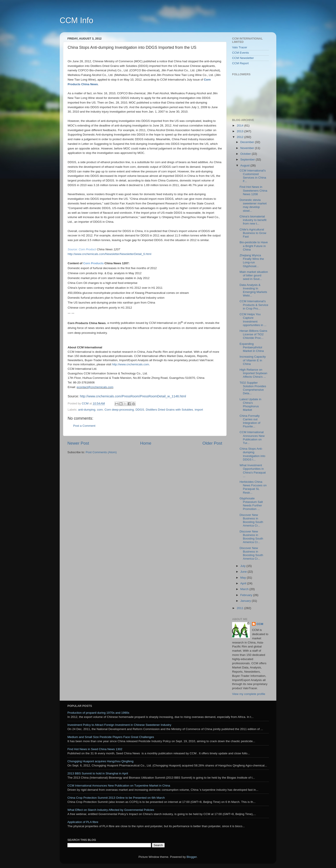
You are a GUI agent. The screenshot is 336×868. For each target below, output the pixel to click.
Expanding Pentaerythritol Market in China (252, 347)
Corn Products (94, 263)
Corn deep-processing (119, 410)
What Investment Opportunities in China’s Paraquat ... (253, 471)
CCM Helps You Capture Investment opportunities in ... (253, 320)
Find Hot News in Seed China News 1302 (95, 749)
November (248, 148)
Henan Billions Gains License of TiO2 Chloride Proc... (253, 334)
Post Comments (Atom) (101, 452)
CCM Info (76, 20)
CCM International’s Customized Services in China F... (253, 176)
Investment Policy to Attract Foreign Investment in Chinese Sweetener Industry (119, 725)
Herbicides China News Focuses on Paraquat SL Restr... (253, 487)
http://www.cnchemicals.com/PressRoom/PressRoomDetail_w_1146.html (133, 396)
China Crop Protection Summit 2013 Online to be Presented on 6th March (116, 798)
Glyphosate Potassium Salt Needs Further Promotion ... (251, 504)
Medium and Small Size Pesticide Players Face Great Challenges (111, 737)
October (246, 154)
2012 (241, 137)
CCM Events (241, 53)
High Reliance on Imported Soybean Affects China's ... (253, 373)
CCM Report (240, 63)
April (244, 583)
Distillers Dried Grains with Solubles (170, 410)
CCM (260, 624)
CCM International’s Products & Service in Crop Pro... (254, 305)
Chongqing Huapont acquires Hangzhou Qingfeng (100, 761)
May (243, 578)
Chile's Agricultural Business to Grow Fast (253, 233)
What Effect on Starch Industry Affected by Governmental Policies (111, 810)
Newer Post (78, 443)
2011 (241, 608)
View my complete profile (249, 694)
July (243, 566)
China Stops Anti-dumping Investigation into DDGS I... (252, 454)
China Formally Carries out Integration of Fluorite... (250, 421)
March (245, 589)
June (244, 572)
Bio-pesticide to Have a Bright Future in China (254, 246)
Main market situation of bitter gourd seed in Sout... (254, 275)
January (246, 601)
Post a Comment (84, 426)
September (248, 159)
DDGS (140, 410)
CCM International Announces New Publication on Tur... (252, 438)
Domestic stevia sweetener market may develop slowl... (253, 205)
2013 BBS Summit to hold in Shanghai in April (98, 773)
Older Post (212, 443)
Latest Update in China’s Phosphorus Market (250, 405)
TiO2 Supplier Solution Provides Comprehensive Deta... (253, 388)
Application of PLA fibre (83, 822)
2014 (241, 125)
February (247, 595)
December (248, 142)
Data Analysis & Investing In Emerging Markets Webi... (253, 290)
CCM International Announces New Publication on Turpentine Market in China (119, 786)
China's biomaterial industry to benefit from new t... (253, 220)
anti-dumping (87, 410)
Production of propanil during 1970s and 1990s (98, 713)
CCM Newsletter (243, 58)
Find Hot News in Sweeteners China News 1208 (253, 190)
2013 (241, 131)
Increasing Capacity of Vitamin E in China (253, 360)
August (245, 165)
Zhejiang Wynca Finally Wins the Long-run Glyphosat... (252, 261)
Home (146, 443)
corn (100, 410)
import (199, 410)
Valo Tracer (240, 47)
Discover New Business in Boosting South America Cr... (251, 520)
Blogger (192, 857)
